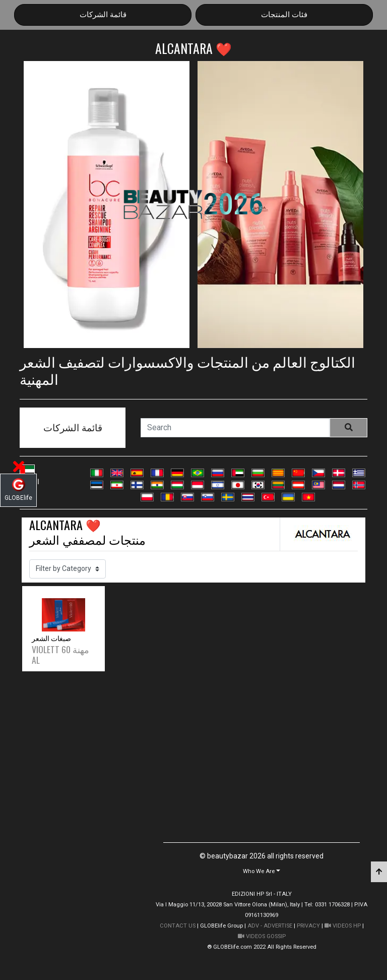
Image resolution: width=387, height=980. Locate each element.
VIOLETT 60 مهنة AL (60, 654)
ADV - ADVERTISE (270, 926)
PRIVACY (308, 926)
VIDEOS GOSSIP (262, 936)
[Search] (235, 428)
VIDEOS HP (343, 926)
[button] (262, 871)
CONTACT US (178, 926)
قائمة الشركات (103, 15)
